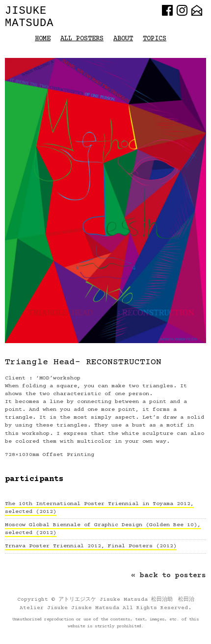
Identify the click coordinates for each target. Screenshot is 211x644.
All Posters (82, 39)
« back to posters (169, 576)
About (123, 39)
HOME (43, 39)
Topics (155, 39)
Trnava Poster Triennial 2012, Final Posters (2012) (91, 546)
